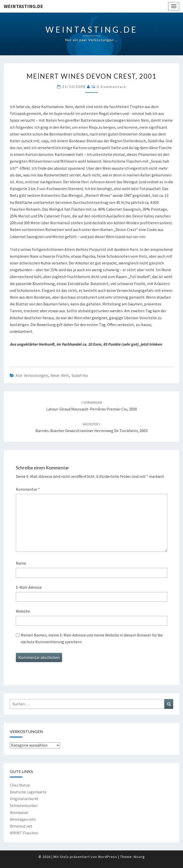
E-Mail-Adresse (29, 587)
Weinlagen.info (23, 819)
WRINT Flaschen (24, 833)
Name (21, 563)
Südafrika (80, 375)
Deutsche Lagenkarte (28, 792)
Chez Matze (20, 785)
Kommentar (28, 489)
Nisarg (139, 857)
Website (23, 611)
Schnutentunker (24, 805)
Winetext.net (21, 826)
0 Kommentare (111, 87)
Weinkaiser (19, 812)
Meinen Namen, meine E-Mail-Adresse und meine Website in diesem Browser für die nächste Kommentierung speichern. (92, 638)
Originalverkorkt (24, 799)
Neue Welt (60, 375)
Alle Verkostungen (32, 375)
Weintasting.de (23, 6)
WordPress (108, 857)
